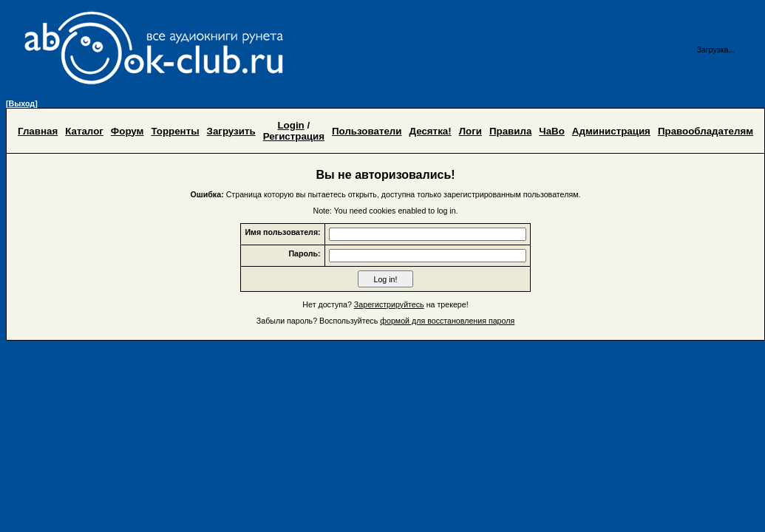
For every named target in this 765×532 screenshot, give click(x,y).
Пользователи (367, 131)
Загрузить (231, 131)
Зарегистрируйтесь (389, 304)
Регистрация (294, 136)
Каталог (84, 131)
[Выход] (22, 103)
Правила (510, 131)
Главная (38, 131)
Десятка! (431, 131)
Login (290, 125)
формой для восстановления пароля (447, 321)
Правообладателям (705, 131)
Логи (470, 131)
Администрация (611, 131)
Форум (127, 131)
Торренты (175, 131)
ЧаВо (552, 131)
